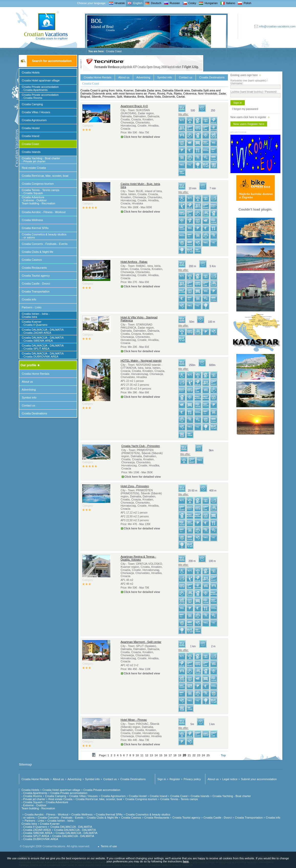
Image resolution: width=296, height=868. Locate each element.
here (186, 861)
